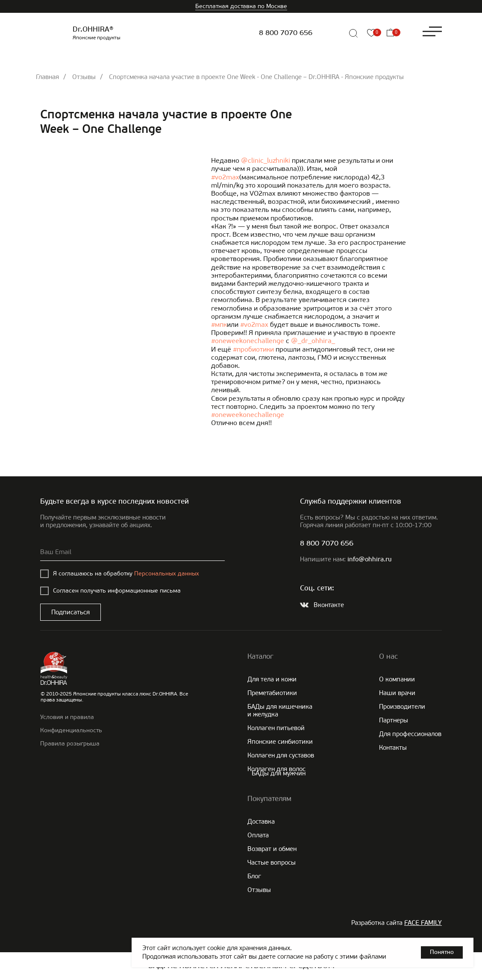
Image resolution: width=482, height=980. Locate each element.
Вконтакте (329, 605)
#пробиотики (253, 349)
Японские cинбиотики (280, 742)
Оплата (258, 835)
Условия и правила (67, 717)
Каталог (260, 656)
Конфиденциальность (71, 730)
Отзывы (84, 77)
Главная (47, 77)
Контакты (393, 748)
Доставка (261, 822)
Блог (254, 876)
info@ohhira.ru (369, 560)
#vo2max (225, 177)
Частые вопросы (272, 863)
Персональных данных (167, 574)
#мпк (219, 324)
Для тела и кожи (272, 679)
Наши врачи (397, 693)
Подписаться (71, 612)
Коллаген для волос (276, 769)
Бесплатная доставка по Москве (241, 6)
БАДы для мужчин (279, 773)
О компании (397, 679)
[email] (132, 552)
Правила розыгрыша (70, 744)
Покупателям (269, 798)
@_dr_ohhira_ (313, 341)
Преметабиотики (272, 693)
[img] (333, 33)
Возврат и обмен (272, 849)
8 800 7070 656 (286, 33)
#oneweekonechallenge (248, 341)
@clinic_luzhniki (266, 160)
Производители (402, 707)
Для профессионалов (410, 734)
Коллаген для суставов (281, 755)
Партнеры (394, 720)
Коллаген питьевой (276, 728)
